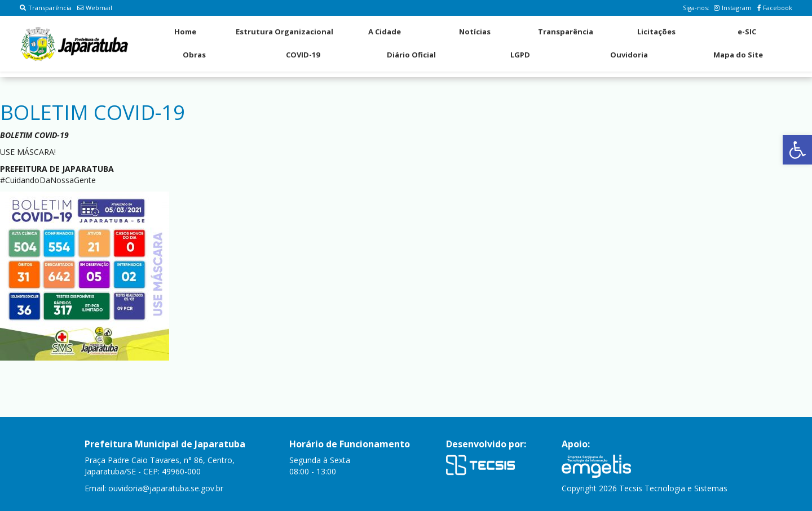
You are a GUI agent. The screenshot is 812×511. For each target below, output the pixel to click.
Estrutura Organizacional (284, 32)
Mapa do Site (738, 55)
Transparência (46, 8)
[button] (797, 150)
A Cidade (385, 32)
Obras (194, 55)
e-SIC (747, 32)
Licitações (656, 32)
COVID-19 (303, 55)
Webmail (95, 8)
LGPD (520, 55)
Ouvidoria (629, 55)
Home (185, 32)
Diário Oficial (411, 55)
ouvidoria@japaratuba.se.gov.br (166, 488)
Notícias (475, 32)
